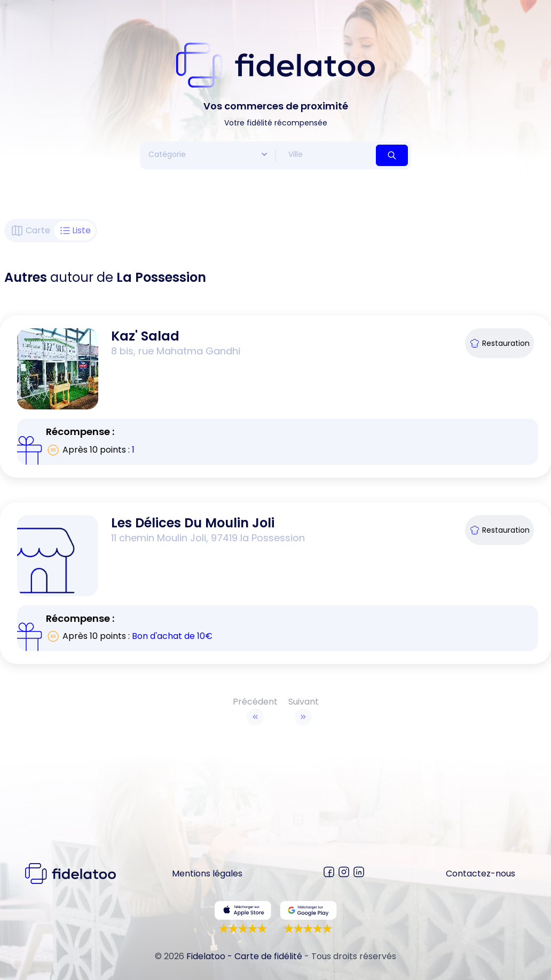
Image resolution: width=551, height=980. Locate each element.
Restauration (499, 343)
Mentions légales (207, 874)
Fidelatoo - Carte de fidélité (244, 956)
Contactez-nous (481, 874)
